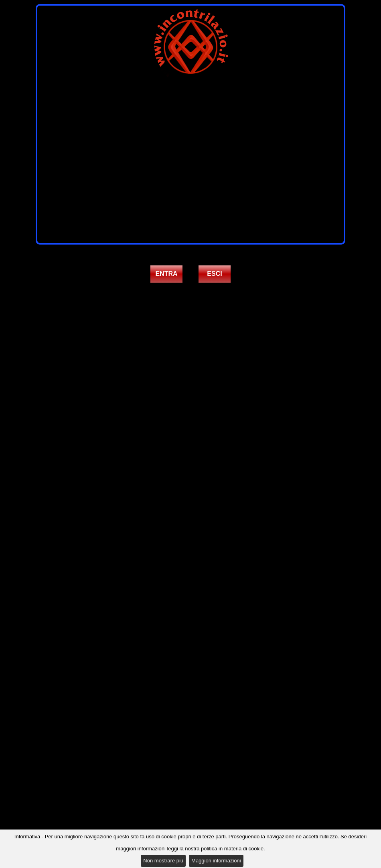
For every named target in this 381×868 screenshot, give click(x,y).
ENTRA (166, 274)
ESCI (214, 274)
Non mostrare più (163, 861)
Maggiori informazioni (216, 861)
